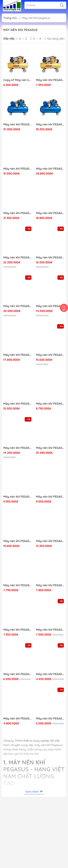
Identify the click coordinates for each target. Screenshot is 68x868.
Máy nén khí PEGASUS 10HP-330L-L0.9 (50, 306)
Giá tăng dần (54, 39)
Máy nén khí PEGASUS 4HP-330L (50, 448)
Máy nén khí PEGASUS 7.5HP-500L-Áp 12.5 (18, 355)
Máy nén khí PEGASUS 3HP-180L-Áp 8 (18, 585)
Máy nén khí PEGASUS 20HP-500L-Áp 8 (50, 124)
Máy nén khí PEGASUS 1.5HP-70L (18, 718)
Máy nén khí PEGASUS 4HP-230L (18, 497)
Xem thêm (34, 792)
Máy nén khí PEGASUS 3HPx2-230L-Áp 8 (50, 541)
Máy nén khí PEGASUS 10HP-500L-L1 (18, 257)
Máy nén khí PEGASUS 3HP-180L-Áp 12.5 (50, 404)
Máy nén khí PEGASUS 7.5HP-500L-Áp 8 (50, 355)
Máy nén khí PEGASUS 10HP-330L (50, 213)
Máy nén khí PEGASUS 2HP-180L (50, 630)
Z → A (36, 39)
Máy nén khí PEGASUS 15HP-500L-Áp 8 (50, 169)
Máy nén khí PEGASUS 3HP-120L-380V (50, 585)
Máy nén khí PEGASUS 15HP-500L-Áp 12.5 (18, 169)
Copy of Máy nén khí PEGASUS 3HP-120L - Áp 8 (18, 80)
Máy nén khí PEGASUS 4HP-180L (50, 497)
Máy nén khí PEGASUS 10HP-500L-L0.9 (50, 257)
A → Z (21, 39)
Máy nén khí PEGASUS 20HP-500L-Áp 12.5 (18, 124)
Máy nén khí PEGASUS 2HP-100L (50, 718)
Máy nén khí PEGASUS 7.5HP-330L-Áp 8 (18, 448)
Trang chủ (10, 18)
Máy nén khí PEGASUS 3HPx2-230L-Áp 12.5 (18, 541)
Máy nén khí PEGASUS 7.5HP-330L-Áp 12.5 (18, 404)
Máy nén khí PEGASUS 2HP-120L (18, 674)
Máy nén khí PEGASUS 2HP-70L (50, 674)
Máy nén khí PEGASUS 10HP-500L (18, 213)
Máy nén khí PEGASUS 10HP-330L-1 (18, 306)
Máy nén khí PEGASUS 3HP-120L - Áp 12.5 (50, 80)
